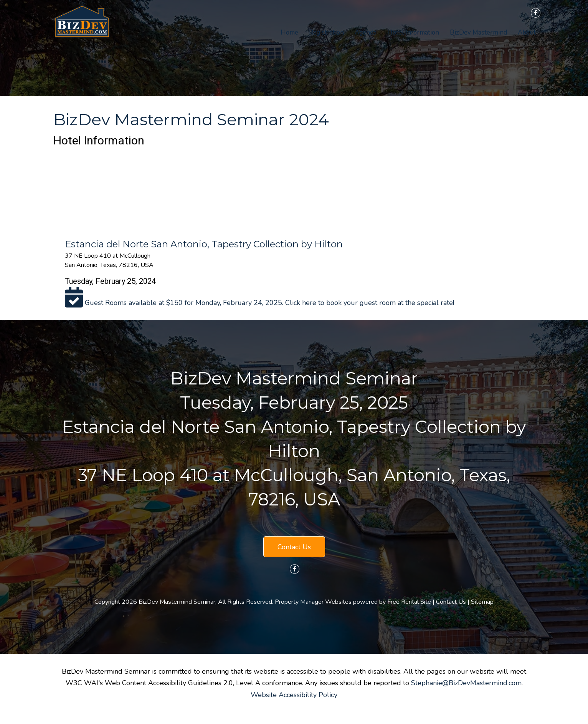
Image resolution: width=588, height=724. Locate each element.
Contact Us (294, 547)
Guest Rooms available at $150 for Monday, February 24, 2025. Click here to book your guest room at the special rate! (259, 303)
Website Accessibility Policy (294, 695)
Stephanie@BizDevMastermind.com (466, 683)
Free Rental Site (409, 602)
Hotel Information (413, 32)
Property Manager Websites (313, 602)
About (527, 32)
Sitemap (482, 602)
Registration (326, 32)
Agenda (366, 32)
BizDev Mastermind (478, 32)
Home (289, 32)
